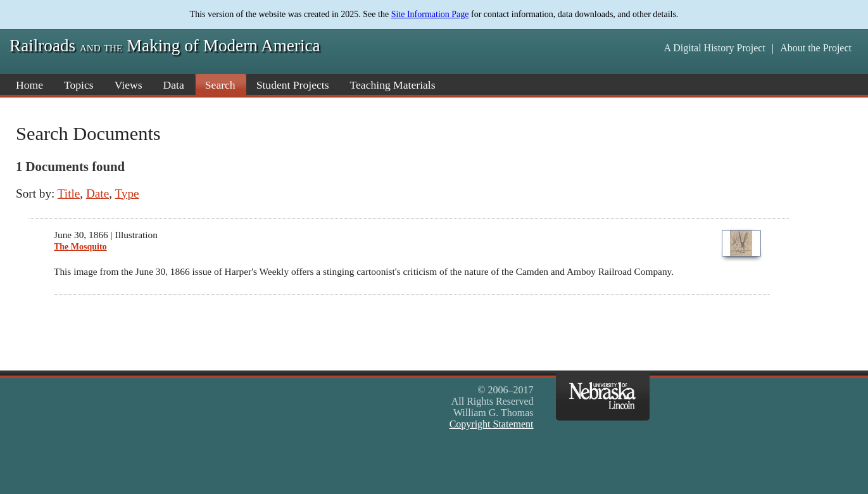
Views (129, 85)
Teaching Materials (393, 85)
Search (220, 85)
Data (174, 85)
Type (127, 193)
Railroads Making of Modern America (165, 46)
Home (29, 85)
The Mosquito (80, 247)
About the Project (816, 48)
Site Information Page (430, 14)
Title (69, 193)
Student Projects (293, 85)
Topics (79, 85)
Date (97, 193)
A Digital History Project (714, 48)
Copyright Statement (492, 424)
